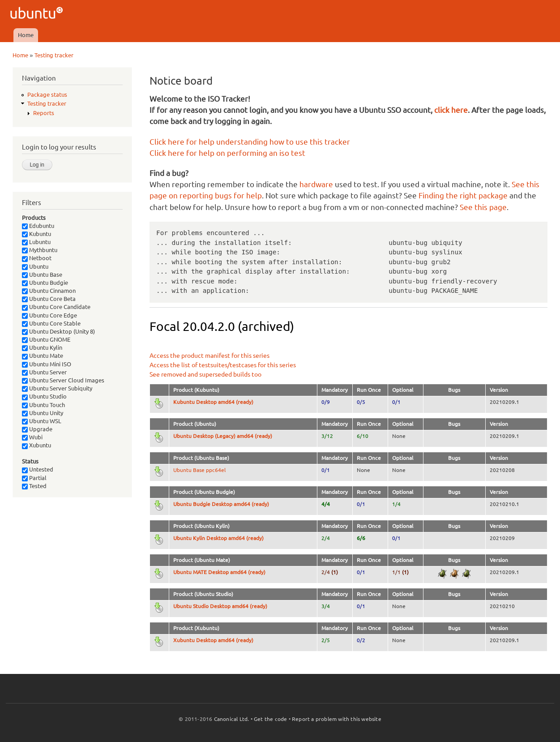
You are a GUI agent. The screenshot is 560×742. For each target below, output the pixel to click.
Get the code (270, 719)
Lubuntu (36, 242)
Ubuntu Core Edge (49, 315)
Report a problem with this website (337, 719)
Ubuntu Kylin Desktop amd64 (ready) (218, 538)
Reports (44, 113)
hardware (316, 184)
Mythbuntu (40, 250)
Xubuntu (36, 445)
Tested (34, 486)
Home (26, 35)
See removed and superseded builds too (205, 374)
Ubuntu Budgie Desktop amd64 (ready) (221, 504)
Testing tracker (54, 55)
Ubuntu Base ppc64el (199, 470)
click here (451, 110)
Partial (34, 478)
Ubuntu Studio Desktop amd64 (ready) (220, 606)
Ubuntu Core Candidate (56, 307)
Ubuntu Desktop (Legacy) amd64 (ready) (223, 436)
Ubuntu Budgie (45, 283)
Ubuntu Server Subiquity (57, 388)
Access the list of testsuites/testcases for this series (223, 365)
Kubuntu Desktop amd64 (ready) (213, 402)
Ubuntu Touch (43, 405)
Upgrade (37, 429)
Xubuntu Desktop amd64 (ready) (213, 640)
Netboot (37, 258)
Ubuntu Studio (44, 396)
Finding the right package (463, 195)
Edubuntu (38, 226)
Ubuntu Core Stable (51, 323)
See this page (483, 207)
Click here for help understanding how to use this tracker (250, 142)
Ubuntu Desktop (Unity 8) (58, 331)
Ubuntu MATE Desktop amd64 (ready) (219, 572)
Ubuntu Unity (43, 413)
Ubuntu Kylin (42, 347)
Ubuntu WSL (42, 421)
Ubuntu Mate (43, 356)
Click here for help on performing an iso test (227, 153)
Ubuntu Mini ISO (47, 364)
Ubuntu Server (44, 372)
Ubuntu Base (42, 274)
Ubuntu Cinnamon (49, 291)
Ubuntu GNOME (46, 339)
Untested (38, 469)
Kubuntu (36, 234)
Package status (47, 94)
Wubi (32, 437)
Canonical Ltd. (232, 719)
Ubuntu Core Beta (49, 299)
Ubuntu (35, 266)
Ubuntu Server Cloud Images (63, 380)
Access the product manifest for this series (209, 356)
